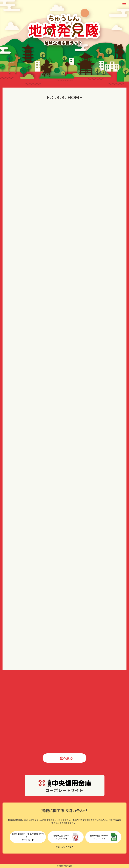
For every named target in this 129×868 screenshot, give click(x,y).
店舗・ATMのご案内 (64, 847)
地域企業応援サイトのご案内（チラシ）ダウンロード (28, 837)
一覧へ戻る (64, 758)
